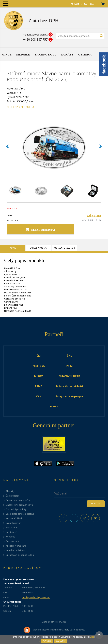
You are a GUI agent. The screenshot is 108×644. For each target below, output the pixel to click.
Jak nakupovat (13, 523)
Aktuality (10, 491)
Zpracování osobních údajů (20, 555)
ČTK (39, 396)
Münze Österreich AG (70, 386)
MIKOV (38, 376)
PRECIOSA (39, 366)
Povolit (47, 641)
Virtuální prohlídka (15, 550)
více (92, 637)
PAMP (39, 386)
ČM (39, 356)
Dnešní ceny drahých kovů (19, 505)
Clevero (32, 630)
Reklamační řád (14, 518)
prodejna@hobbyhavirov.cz (36, 597)
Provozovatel (13, 541)
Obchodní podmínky (16, 509)
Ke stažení (11, 532)
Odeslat (96, 504)
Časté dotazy (13, 496)
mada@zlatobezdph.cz (35, 35)
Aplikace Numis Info (16, 546)
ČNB (70, 356)
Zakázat (61, 641)
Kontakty (10, 537)
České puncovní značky (18, 500)
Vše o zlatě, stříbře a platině (20, 514)
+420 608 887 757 (35, 39)
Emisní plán (12, 528)
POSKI (54, 406)
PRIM (70, 366)
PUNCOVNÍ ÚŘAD (70, 376)
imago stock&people (70, 396)
